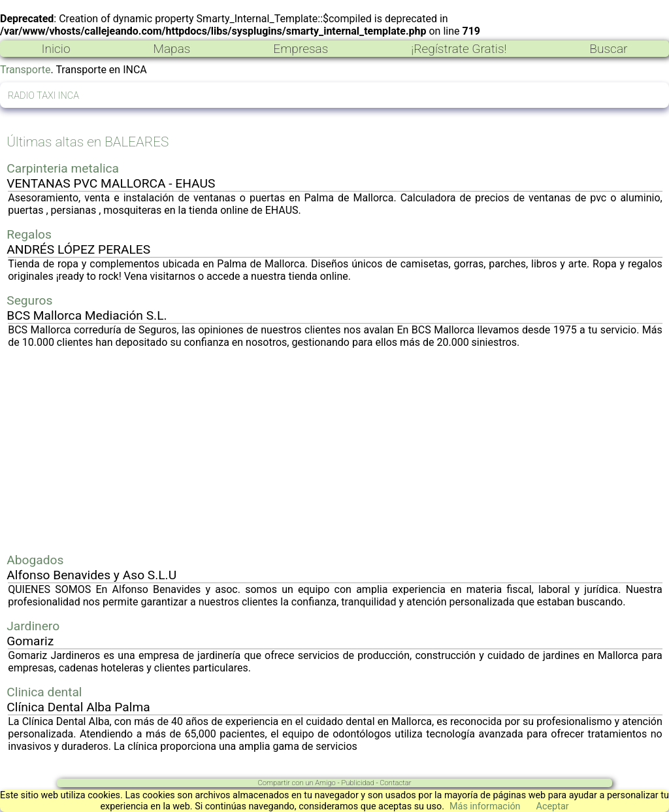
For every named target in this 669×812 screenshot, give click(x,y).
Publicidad (357, 783)
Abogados (35, 560)
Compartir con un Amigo (297, 783)
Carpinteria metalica (63, 168)
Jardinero (33, 626)
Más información (485, 806)
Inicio (56, 49)
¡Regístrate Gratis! (459, 49)
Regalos (29, 234)
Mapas (171, 49)
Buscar (608, 49)
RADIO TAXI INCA (43, 96)
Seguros (29, 300)
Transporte (25, 70)
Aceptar (553, 806)
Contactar (395, 783)
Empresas (301, 49)
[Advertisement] (335, 450)
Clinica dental (44, 692)
